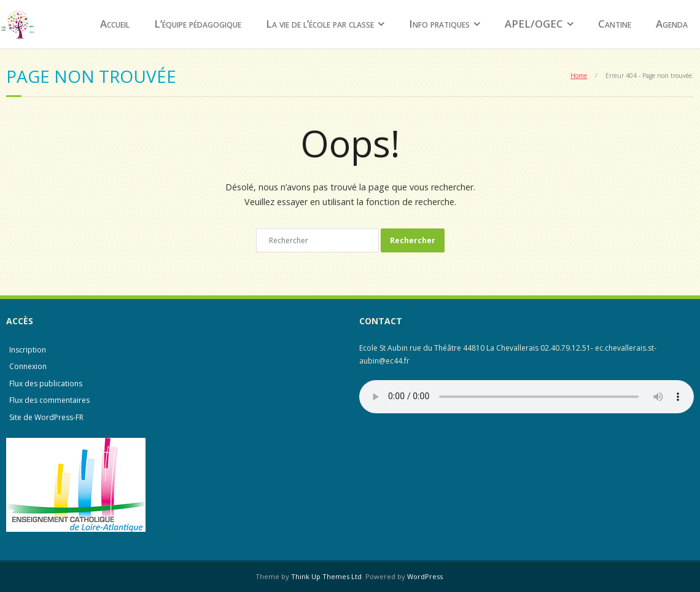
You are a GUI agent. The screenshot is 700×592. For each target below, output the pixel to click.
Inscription (28, 350)
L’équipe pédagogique (198, 24)
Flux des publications (46, 384)
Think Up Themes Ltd (326, 576)
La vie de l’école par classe (320, 24)
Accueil (115, 24)
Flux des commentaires (49, 400)
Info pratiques (439, 24)
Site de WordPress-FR (46, 417)
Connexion (28, 366)
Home (579, 76)
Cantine (615, 24)
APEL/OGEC (534, 24)
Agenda (672, 24)
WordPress (425, 576)
